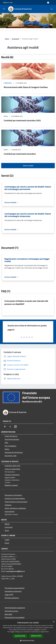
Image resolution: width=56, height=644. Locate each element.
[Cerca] (52, 9)
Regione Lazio (8, 2)
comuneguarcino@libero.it (15, 571)
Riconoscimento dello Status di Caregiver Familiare (26, 87)
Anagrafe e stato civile (12, 466)
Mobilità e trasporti (11, 485)
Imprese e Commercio (12, 475)
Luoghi (7, 540)
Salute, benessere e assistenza (15, 508)
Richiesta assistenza (12, 598)
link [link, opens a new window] (48, 632)
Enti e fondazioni (10, 446)
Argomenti (16, 39)
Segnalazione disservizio (13, 591)
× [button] (54, 622)
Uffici (6, 443)
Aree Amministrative (12, 439)
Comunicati (8, 83)
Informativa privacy (11, 611)
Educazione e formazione (13, 495)
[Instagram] (15, 427)
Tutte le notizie (28, 166)
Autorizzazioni (10, 511)
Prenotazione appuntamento (15, 588)
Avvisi (6, 116)
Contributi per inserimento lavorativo (20, 154)
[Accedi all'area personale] (48, 3)
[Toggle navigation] (4, 9)
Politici (7, 449)
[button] (28, 641)
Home (7, 39)
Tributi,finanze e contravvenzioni (16, 502)
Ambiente (8, 505)
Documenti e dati (11, 456)
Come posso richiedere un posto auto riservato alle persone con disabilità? (26, 302)
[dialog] (28, 632)
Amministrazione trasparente (15, 608)
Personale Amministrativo (14, 452)
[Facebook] (5, 427)
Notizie (7, 524)
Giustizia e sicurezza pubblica (15, 498)
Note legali (8, 614)
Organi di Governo (11, 436)
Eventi (7, 543)
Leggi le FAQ (9, 595)
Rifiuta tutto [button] (36, 636)
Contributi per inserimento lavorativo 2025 (22, 120)
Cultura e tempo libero (12, 469)
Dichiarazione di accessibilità (15, 617)
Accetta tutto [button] (20, 636)
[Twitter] (10, 427)
